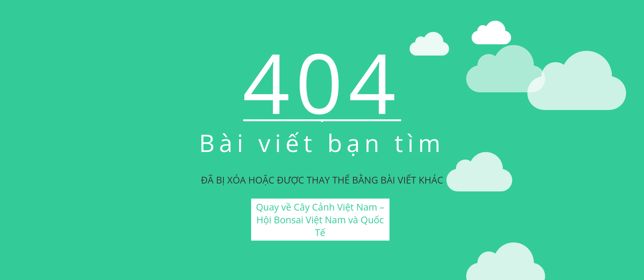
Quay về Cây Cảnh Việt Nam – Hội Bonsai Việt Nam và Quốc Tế (320, 220)
